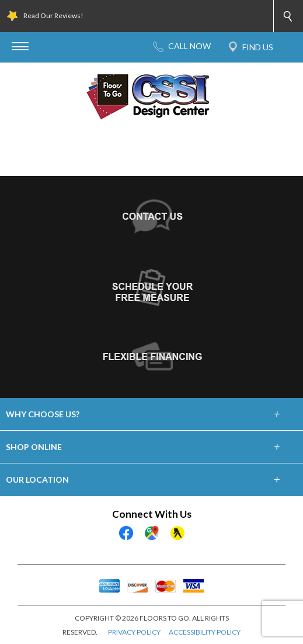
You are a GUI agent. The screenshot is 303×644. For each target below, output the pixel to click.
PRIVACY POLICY (134, 632)
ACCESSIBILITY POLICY (205, 632)
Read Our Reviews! (53, 15)
